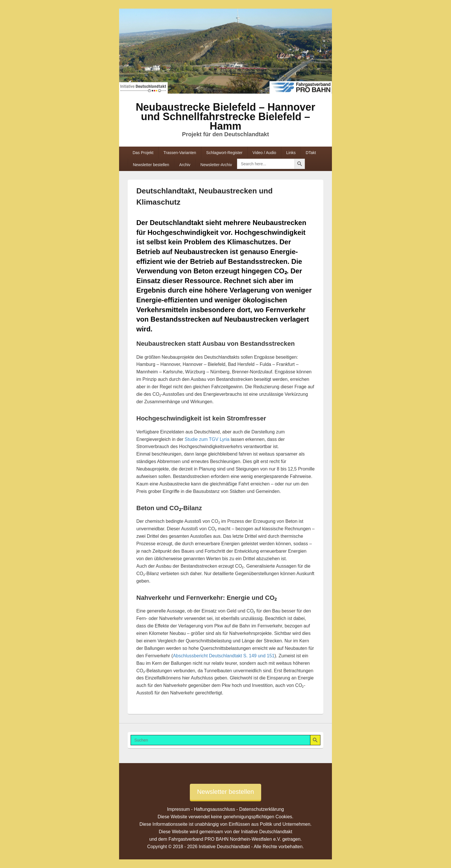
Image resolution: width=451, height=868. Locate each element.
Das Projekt (143, 153)
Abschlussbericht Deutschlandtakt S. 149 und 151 (224, 656)
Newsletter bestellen (151, 165)
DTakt (311, 153)
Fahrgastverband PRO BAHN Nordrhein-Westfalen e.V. (225, 839)
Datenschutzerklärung (262, 809)
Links (291, 153)
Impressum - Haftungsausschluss (201, 809)
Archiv (185, 165)
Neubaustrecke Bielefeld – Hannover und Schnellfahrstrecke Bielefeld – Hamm (225, 117)
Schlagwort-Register (224, 153)
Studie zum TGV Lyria (207, 439)
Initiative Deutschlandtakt (267, 832)
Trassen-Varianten (180, 153)
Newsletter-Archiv (216, 165)
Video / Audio (264, 153)
